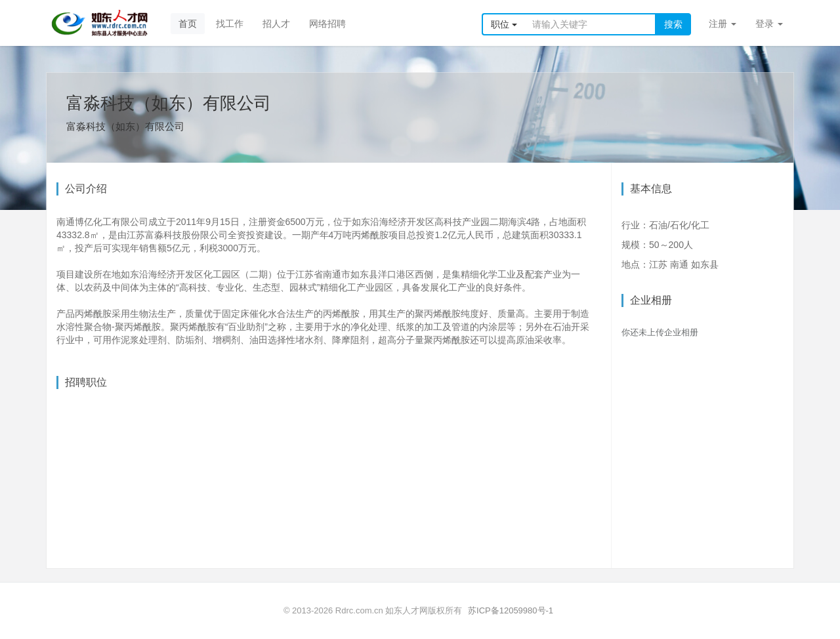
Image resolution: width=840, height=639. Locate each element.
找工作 (230, 24)
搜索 (673, 24)
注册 (723, 24)
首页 (188, 24)
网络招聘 (327, 24)
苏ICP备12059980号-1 (511, 610)
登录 (769, 24)
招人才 (276, 24)
